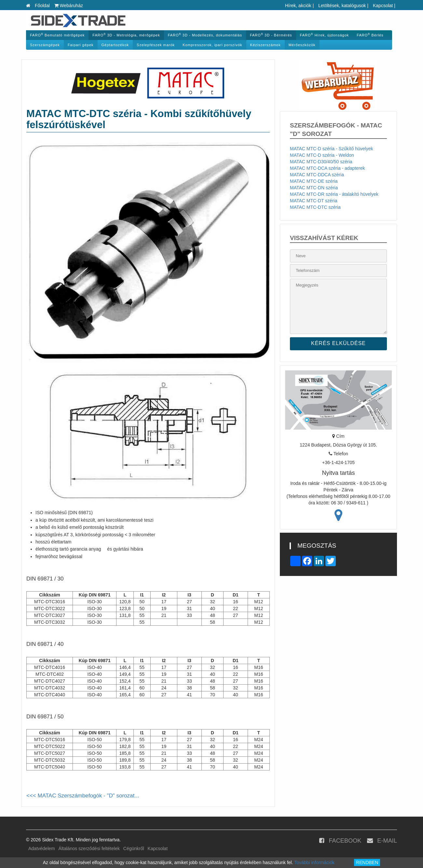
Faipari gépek (81, 45)
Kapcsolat (383, 6)
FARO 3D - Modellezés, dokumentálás (205, 35)
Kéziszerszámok (266, 45)
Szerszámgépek (45, 45)
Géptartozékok (115, 45)
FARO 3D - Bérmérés (271, 35)
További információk (314, 862)
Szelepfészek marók (156, 45)
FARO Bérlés (370, 35)
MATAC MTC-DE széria (314, 181)
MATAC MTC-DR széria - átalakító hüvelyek (334, 194)
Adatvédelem (42, 848)
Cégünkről (134, 848)
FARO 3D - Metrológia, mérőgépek (126, 35)
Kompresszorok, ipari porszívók (212, 45)
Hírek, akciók (298, 6)
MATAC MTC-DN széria (314, 188)
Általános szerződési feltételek (89, 848)
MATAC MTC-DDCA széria (317, 175)
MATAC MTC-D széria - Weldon (322, 155)
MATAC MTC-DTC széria (315, 207)
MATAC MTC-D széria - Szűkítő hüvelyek (331, 149)
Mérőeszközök (302, 45)
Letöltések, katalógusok (342, 6)
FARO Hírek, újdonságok (325, 35)
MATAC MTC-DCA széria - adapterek (327, 168)
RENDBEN (367, 862)
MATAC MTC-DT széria (314, 201)
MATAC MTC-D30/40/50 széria (321, 162)
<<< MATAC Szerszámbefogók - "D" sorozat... (83, 796)
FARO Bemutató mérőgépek (57, 35)
